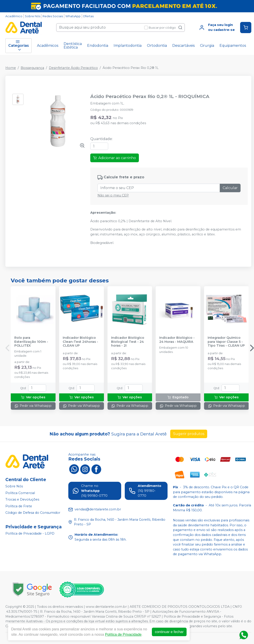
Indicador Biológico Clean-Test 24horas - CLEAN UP (80, 342)
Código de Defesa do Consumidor (33, 513)
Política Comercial (20, 493)
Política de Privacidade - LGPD (30, 533)
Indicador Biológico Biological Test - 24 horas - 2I (128, 342)
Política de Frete (19, 506)
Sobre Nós (33, 16)
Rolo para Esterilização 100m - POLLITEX (31, 342)
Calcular (230, 188)
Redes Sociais (53, 16)
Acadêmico (14, 16)
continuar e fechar (169, 632)
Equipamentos (233, 46)
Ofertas (88, 16)
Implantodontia (128, 46)
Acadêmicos (48, 46)
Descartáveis (183, 46)
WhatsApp (73, 16)
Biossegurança (32, 68)
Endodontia (98, 46)
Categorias (19, 46)
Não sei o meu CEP (113, 195)
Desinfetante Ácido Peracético (73, 68)
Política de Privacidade (123, 634)
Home (11, 68)
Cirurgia (207, 46)
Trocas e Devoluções (22, 499)
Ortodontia (157, 46)
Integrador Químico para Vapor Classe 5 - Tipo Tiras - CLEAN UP (226, 342)
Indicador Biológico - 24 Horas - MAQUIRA (177, 340)
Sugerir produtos (189, 434)
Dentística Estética (73, 46)
